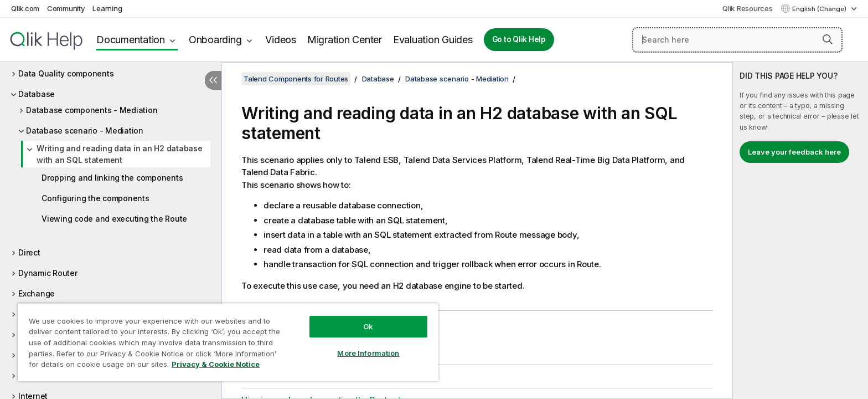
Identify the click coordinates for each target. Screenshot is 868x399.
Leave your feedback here (794, 152)
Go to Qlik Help (519, 39)
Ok (368, 326)
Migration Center (345, 40)
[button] (828, 39)
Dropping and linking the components (112, 178)
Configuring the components (95, 198)
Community (66, 8)
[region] (228, 342)
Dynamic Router (48, 273)
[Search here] (737, 40)
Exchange (37, 293)
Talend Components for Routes (296, 79)
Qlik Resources (748, 8)
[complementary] (800, 231)
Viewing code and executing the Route (114, 219)
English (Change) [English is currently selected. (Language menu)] (820, 9)
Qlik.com (25, 8)
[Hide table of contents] (213, 80)
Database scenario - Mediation (85, 131)
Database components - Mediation (92, 110)
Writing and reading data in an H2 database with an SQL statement (120, 154)
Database (37, 94)
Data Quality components (66, 73)
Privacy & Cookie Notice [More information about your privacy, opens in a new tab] (216, 364)
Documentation (131, 40)
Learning (107, 8)
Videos (281, 40)
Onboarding (215, 40)
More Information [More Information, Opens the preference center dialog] (368, 353)
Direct (29, 252)
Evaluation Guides (433, 40)
